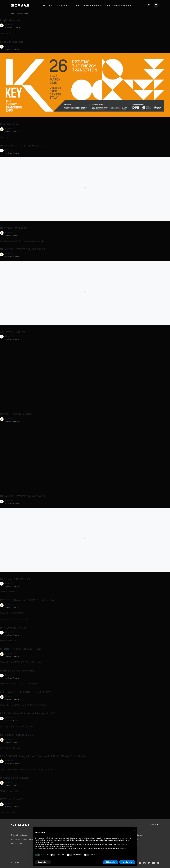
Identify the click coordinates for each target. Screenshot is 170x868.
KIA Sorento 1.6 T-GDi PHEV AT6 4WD (26, 692)
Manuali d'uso (9, 124)
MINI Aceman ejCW (13, 628)
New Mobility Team (13, 228)
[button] (134, 830)
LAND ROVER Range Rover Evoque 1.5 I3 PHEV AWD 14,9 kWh (42, 756)
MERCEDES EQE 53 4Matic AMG (22, 649)
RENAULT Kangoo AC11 (16, 579)
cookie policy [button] (50, 842)
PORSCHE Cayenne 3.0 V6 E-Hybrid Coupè (29, 600)
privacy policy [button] (98, 838)
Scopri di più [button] (43, 862)
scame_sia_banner (13, 332)
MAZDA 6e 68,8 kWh (14, 778)
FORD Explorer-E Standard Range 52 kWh (28, 713)
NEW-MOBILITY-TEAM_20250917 (23, 249)
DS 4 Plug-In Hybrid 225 (17, 735)
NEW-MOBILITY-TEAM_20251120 (23, 146)
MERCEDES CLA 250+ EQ (17, 671)
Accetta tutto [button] (127, 862)
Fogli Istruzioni (10, 20)
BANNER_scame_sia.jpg (16, 414)
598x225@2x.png (12, 42)
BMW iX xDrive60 (12, 799)
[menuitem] (47, 5)
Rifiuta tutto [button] (111, 862)
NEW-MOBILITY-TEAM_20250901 (23, 496)
